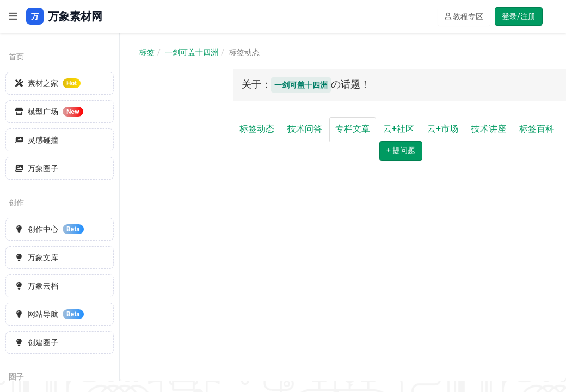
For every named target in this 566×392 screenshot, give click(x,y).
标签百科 (537, 129)
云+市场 (443, 129)
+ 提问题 (401, 150)
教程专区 (464, 16)
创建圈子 (36, 342)
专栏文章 (353, 129)
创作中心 (49, 229)
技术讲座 (489, 129)
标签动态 (257, 129)
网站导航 (49, 314)
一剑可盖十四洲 (192, 52)
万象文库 (36, 258)
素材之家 (48, 83)
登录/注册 (519, 16)
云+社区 (399, 129)
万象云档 (36, 286)
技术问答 (305, 129)
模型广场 (49, 112)
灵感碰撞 (36, 140)
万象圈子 (36, 168)
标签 (147, 52)
